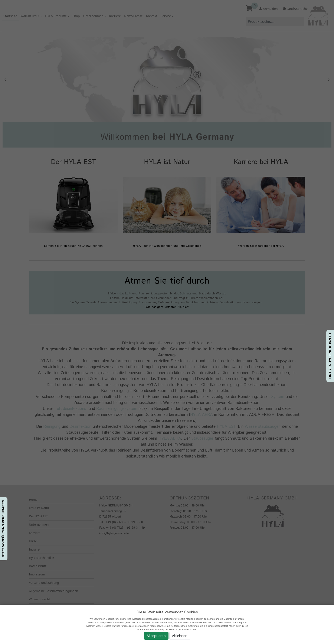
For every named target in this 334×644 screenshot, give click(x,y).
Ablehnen (180, 636)
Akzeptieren (156, 636)
